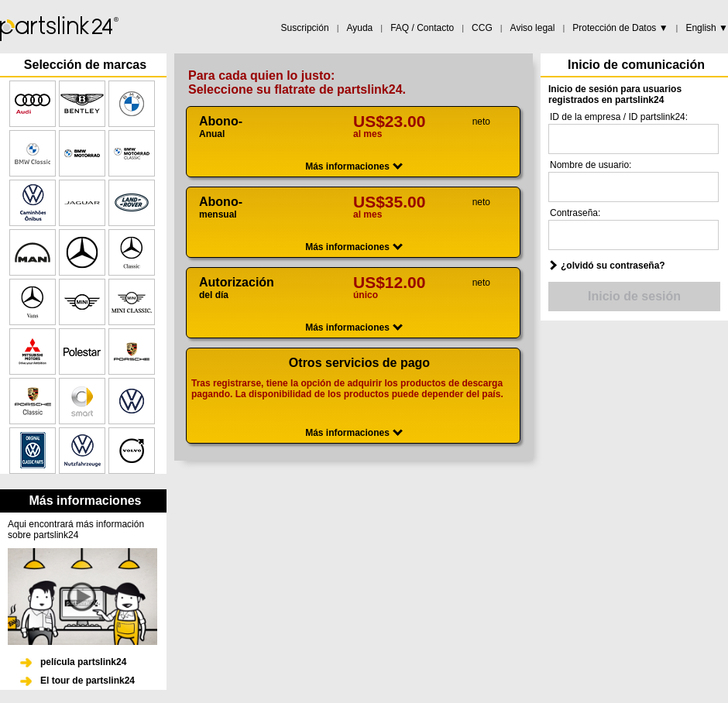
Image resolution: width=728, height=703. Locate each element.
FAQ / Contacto (422, 28)
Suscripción (305, 28)
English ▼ (707, 28)
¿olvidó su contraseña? (613, 266)
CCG (482, 28)
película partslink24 (83, 662)
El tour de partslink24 (88, 681)
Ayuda (359, 28)
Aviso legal (533, 28)
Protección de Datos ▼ (620, 28)
